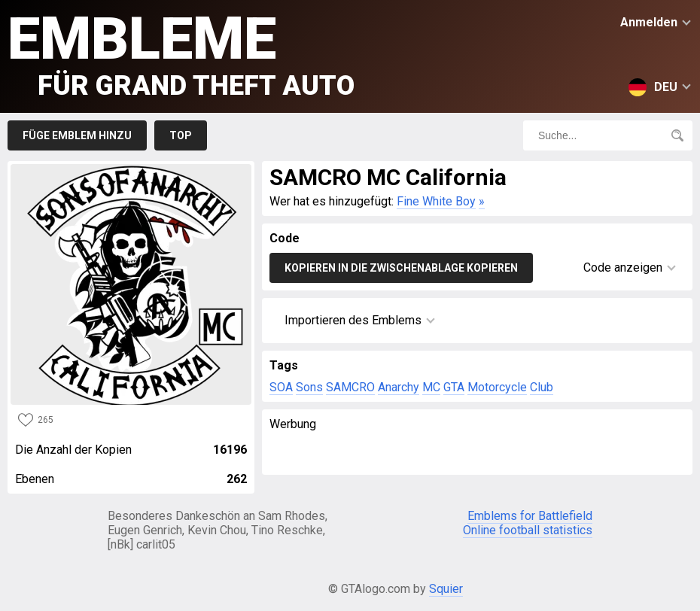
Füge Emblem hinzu (77, 135)
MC (431, 387)
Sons (309, 387)
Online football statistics (528, 530)
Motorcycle (497, 387)
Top (181, 135)
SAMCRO (350, 387)
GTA (454, 387)
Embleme (181, 53)
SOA (281, 387)
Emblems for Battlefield (530, 516)
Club (542, 387)
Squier (446, 589)
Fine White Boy (436, 201)
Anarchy (399, 387)
